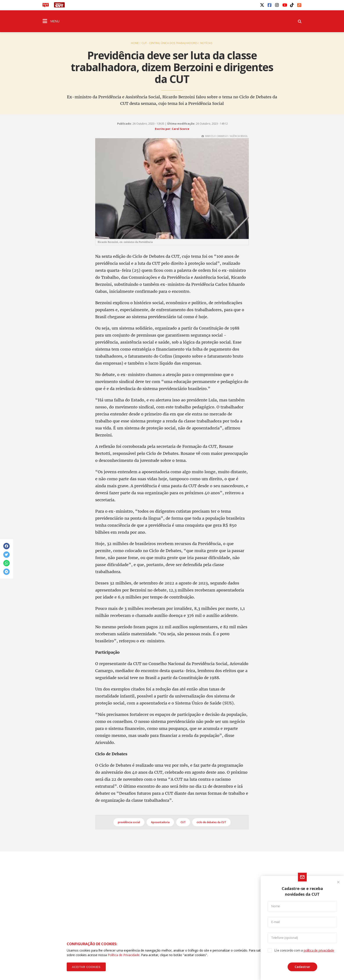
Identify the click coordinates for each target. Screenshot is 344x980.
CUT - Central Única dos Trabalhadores (169, 43)
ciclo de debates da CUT (211, 822)
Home (135, 43)
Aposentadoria (160, 822)
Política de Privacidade (124, 955)
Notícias (206, 43)
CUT (183, 822)
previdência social (129, 822)
